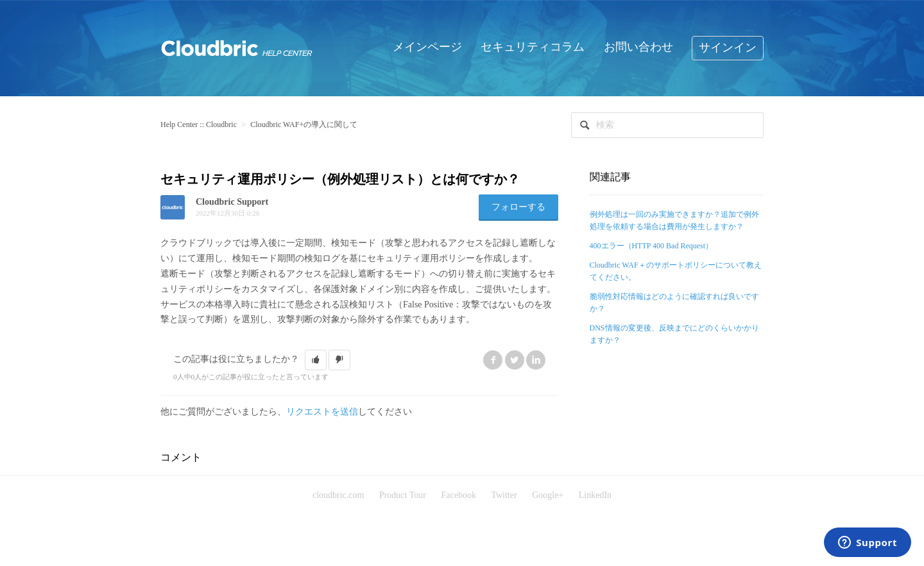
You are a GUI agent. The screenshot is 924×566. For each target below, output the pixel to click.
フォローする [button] (518, 207)
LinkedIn (536, 360)
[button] (316, 360)
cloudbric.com (338, 495)
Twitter (515, 360)
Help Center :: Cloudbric (199, 124)
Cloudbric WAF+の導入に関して (304, 124)
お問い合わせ (638, 47)
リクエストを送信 (322, 412)
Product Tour (403, 495)
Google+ (548, 495)
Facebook (493, 360)
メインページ (427, 47)
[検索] (667, 125)
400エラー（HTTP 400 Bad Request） (652, 246)
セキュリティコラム (533, 47)
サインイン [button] (728, 47)
